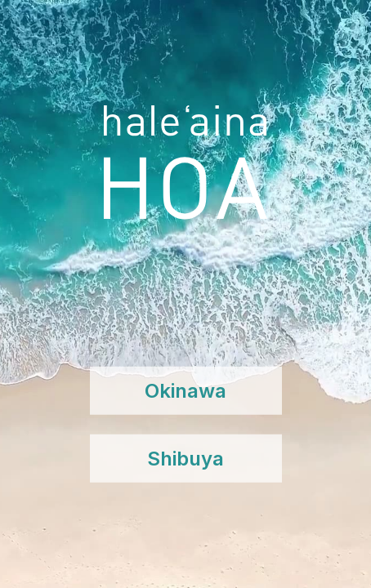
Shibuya (185, 459)
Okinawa (185, 391)
